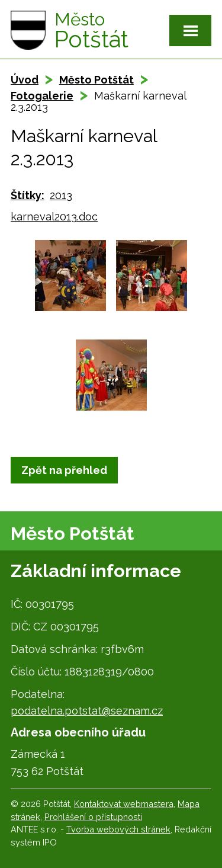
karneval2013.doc (54, 217)
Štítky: (28, 195)
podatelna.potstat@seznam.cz (87, 711)
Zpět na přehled (64, 470)
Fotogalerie (42, 96)
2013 (61, 195)
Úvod (25, 80)
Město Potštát (96, 80)
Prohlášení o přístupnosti (93, 817)
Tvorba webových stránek (118, 829)
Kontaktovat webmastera (124, 804)
